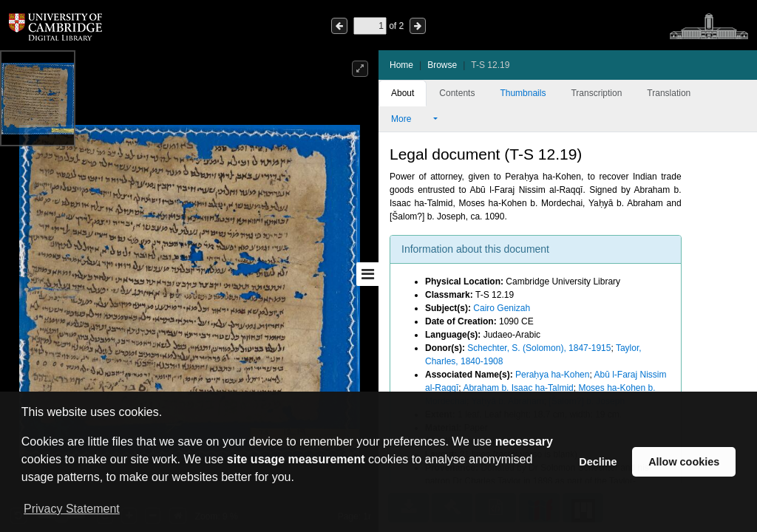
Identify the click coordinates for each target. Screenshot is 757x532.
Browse (442, 65)
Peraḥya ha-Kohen (552, 375)
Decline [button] (598, 462)
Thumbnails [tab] (523, 93)
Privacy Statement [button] (72, 509)
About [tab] (403, 93)
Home (401, 65)
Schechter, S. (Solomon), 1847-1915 (539, 348)
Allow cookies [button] (684, 462)
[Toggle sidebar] (367, 274)
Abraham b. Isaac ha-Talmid (518, 388)
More (411, 119)
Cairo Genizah (502, 308)
